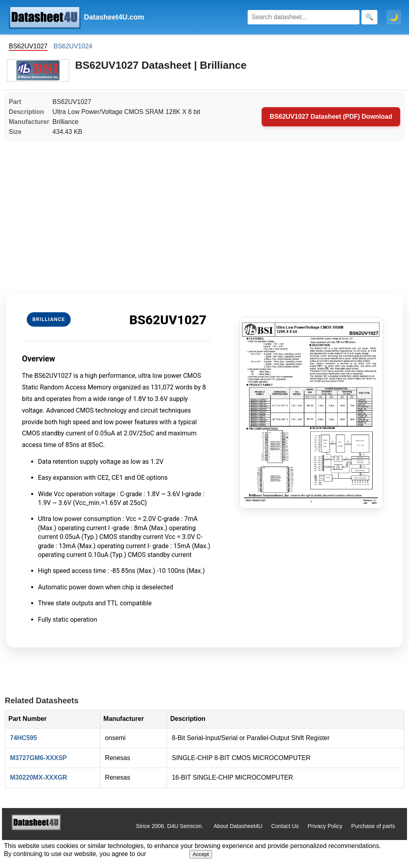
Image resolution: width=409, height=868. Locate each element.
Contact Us (285, 826)
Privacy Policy (325, 826)
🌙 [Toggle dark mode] (394, 17)
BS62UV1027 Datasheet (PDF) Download (331, 117)
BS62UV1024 (73, 46)
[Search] (304, 17)
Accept (201, 854)
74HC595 (24, 738)
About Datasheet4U (238, 826)
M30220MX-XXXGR (39, 777)
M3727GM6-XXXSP (38, 758)
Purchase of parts (373, 826)
